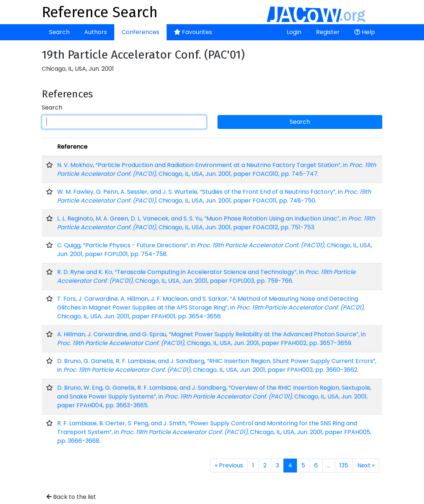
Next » (366, 465)
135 (344, 465)
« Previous (229, 465)
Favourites (193, 32)
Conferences (140, 32)
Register (328, 32)
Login (294, 32)
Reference (72, 147)
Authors (96, 32)
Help (365, 32)
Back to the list (71, 497)
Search (59, 32)
